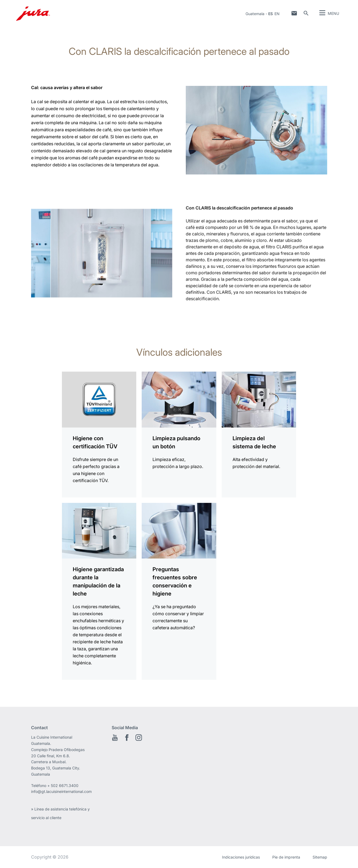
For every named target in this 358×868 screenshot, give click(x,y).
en (277, 14)
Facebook (127, 738)
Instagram (139, 738)
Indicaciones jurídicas (241, 857)
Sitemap (320, 857)
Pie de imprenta (286, 857)
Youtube (115, 738)
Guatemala (255, 14)
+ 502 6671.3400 (63, 785)
